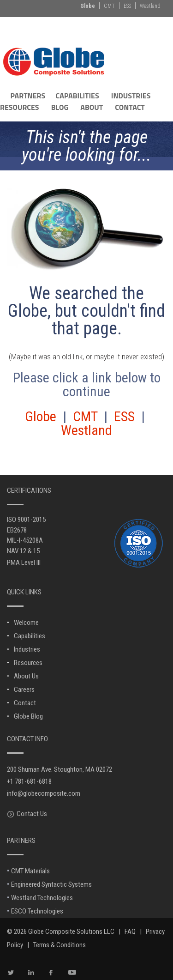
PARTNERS (28, 96)
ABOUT (92, 107)
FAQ (130, 932)
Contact (25, 703)
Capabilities (30, 636)
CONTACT (130, 107)
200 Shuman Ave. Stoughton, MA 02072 (60, 769)
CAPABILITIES (78, 96)
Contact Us (32, 814)
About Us (26, 676)
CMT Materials (30, 871)
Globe (88, 6)
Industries (27, 649)
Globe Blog (28, 716)
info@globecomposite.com (44, 793)
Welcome (26, 623)
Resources (28, 663)
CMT (109, 6)
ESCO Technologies (37, 911)
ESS (127, 6)
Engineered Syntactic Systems (51, 884)
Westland (150, 6)
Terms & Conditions (60, 945)
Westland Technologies (42, 898)
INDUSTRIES (131, 96)
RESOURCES (20, 107)
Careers (24, 690)
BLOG (60, 107)
